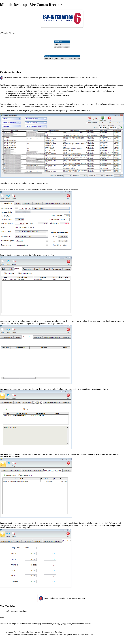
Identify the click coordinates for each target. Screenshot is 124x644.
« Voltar (3, 33)
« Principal (11, 33)
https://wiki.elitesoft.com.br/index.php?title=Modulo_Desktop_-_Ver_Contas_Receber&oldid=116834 (51, 624)
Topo (2, 618)
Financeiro (58, 44)
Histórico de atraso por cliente (16, 611)
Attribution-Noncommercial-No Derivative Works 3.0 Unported (48, 634)
